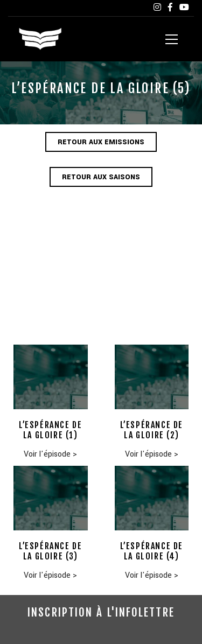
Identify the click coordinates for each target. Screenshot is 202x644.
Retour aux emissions (101, 142)
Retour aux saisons (101, 177)
